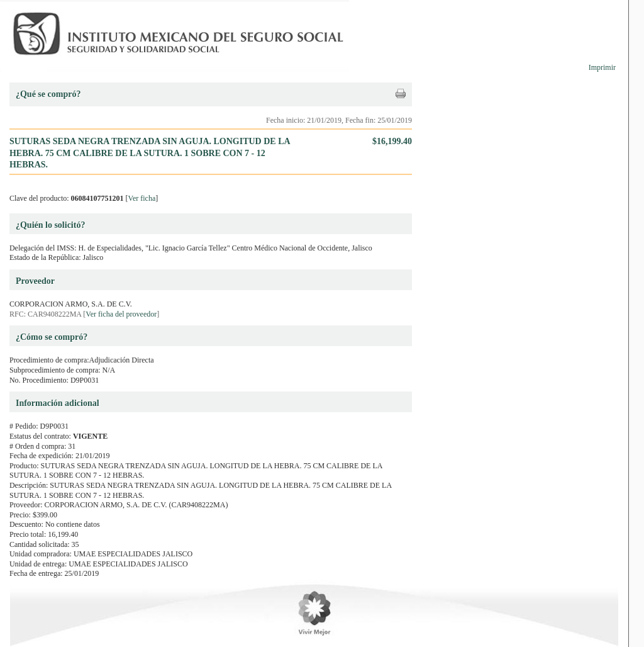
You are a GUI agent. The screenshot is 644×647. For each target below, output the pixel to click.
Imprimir (602, 67)
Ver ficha (142, 198)
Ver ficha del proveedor (121, 314)
